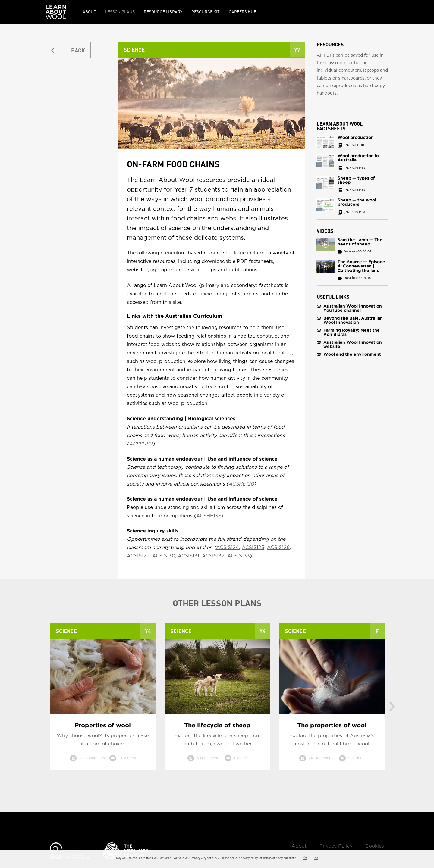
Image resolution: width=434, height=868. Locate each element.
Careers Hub (243, 11)
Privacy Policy (336, 846)
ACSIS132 (213, 556)
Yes (305, 858)
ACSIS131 (189, 556)
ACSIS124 (228, 548)
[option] (103, 701)
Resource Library (163, 11)
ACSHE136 (209, 516)
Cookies (375, 846)
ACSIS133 (239, 556)
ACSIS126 (278, 548)
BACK (78, 50)
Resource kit (206, 11)
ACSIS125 (253, 548)
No (316, 858)
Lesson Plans (120, 11)
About (89, 11)
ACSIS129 (138, 556)
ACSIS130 (164, 556)
